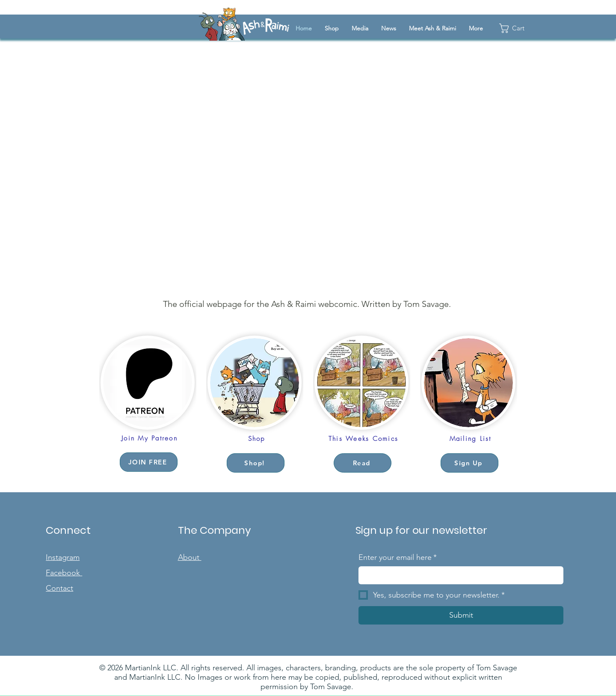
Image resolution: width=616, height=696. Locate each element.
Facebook (64, 573)
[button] (360, 28)
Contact (59, 588)
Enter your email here (398, 558)
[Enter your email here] (458, 575)
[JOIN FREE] (149, 462)
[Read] (363, 463)
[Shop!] (256, 463)
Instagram (63, 557)
